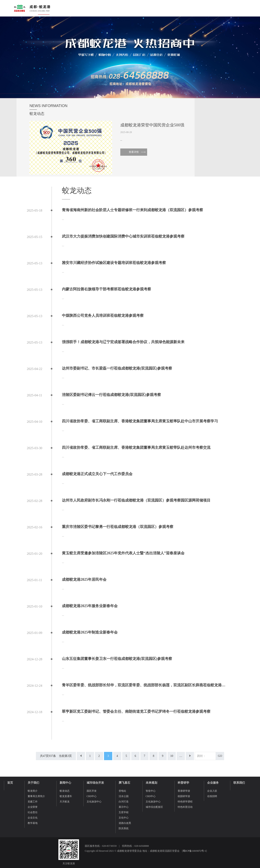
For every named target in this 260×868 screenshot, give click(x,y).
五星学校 (124, 812)
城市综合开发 (95, 783)
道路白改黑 (125, 823)
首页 (10, 783)
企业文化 (33, 818)
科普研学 (183, 783)
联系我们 (239, 783)
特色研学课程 (185, 802)
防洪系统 (124, 828)
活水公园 (124, 796)
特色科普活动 (185, 807)
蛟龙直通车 (66, 796)
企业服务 (213, 783)
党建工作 (33, 802)
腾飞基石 (124, 783)
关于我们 (33, 783)
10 (172, 756)
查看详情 (134, 152)
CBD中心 (92, 796)
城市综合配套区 (154, 807)
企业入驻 (212, 791)
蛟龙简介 (33, 791)
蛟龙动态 (65, 791)
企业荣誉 (33, 807)
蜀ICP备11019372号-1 (194, 851)
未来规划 (151, 783)
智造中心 (151, 791)
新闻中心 (65, 783)
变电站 (122, 791)
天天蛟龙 (65, 802)
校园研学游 (184, 796)
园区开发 (92, 791)
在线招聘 (212, 796)
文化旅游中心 (94, 802)
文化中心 (124, 818)
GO (220, 756)
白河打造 (124, 802)
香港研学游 (184, 791)
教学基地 (33, 823)
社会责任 (33, 812)
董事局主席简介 (36, 796)
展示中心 (124, 807)
